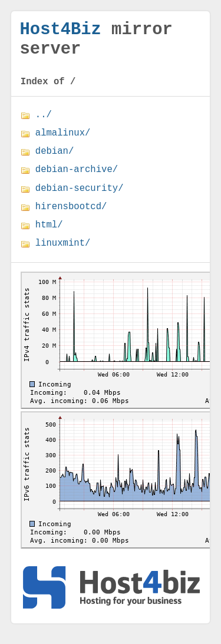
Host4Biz (61, 32)
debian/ (55, 161)
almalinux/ (63, 143)
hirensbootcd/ (71, 216)
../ (44, 124)
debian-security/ (80, 198)
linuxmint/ (63, 253)
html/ (49, 235)
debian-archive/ (77, 179)
